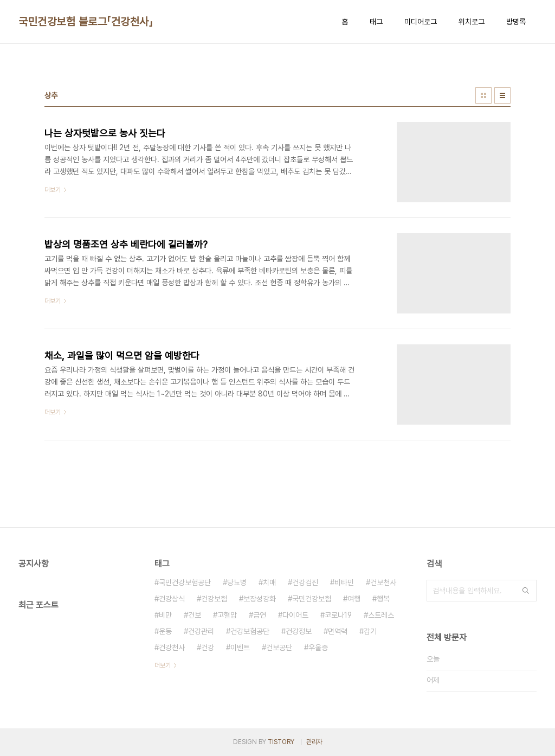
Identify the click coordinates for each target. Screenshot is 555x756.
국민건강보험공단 (185, 582)
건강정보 (299, 631)
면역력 (338, 631)
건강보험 (214, 599)
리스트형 (502, 95)
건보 (195, 615)
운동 (165, 631)
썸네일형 (483, 95)
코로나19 (338, 615)
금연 (260, 615)
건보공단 (279, 648)
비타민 (344, 582)
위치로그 (472, 22)
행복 (383, 599)
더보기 (163, 665)
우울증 (318, 648)
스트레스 (381, 615)
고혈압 (227, 615)
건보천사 (383, 582)
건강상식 (172, 599)
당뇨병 (237, 582)
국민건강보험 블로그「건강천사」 (86, 22)
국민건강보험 (312, 599)
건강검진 (305, 582)
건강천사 (172, 648)
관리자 (314, 742)
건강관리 (201, 631)
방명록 (516, 22)
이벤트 (240, 648)
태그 (376, 22)
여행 (354, 599)
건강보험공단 (250, 631)
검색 (526, 591)
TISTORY (281, 742)
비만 (165, 615)
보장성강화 (260, 599)
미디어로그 (421, 22)
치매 (269, 582)
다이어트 (295, 615)
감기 (370, 631)
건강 (208, 648)
